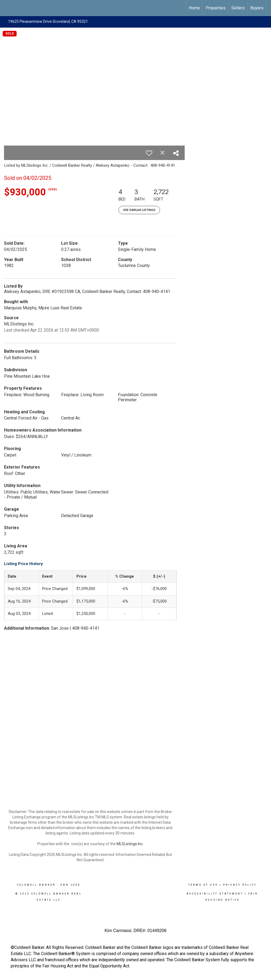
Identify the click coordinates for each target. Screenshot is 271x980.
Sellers (238, 8)
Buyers (257, 8)
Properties (216, 8)
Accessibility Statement (215, 894)
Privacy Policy (240, 885)
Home (194, 8)
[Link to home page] (7, 8)
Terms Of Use (203, 885)
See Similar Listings (139, 210)
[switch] (149, 153)
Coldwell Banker (36, 885)
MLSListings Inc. (130, 844)
